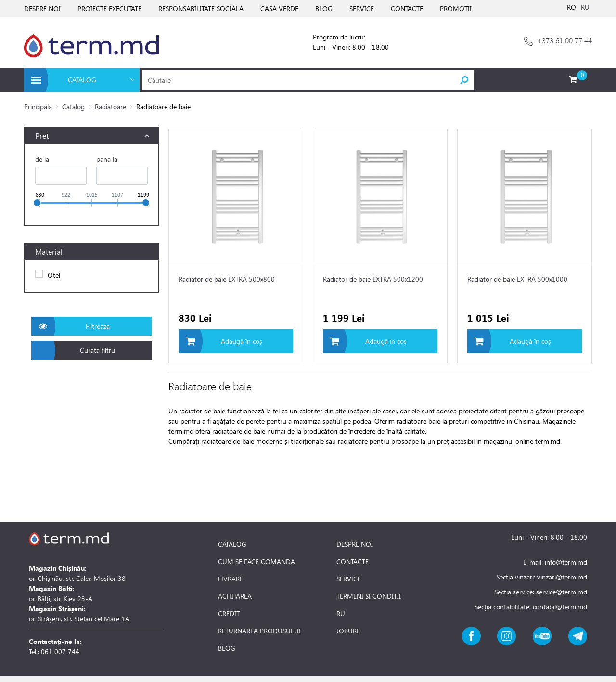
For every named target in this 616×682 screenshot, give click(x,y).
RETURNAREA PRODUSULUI (259, 631)
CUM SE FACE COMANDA (257, 562)
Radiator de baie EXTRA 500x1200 (373, 279)
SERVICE (362, 8)
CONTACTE (407, 8)
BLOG (324, 8)
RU (585, 7)
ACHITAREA (235, 596)
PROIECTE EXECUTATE (109, 8)
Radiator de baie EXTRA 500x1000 (517, 279)
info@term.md (566, 562)
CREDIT (229, 614)
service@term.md (562, 592)
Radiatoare (110, 107)
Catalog (73, 107)
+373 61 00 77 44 (565, 40)
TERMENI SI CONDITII (369, 596)
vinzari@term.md (562, 577)
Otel (54, 275)
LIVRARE (231, 579)
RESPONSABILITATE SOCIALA (201, 8)
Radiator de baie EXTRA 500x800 (227, 279)
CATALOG (232, 544)
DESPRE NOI (42, 8)
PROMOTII (456, 8)
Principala (38, 107)
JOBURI (347, 631)
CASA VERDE (279, 8)
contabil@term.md (560, 607)
